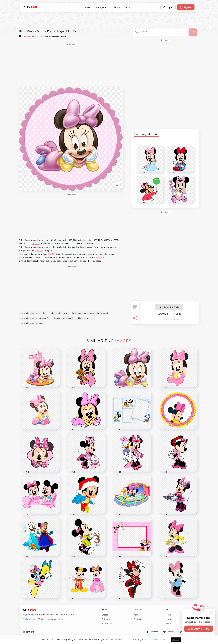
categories (100, 257)
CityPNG (36, 243)
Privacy (169, 619)
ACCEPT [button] (176, 640)
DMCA (168, 623)
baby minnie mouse (59, 313)
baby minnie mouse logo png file (35, 318)
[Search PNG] (161, 32)
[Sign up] (186, 7)
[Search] (193, 32)
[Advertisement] (71, 66)
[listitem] (153, 632)
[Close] (211, 612)
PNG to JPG (107, 623)
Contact (130, 7)
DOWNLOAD (169, 307)
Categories (102, 7)
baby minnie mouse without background (90, 313)
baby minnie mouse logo (32, 323)
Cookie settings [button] (159, 640)
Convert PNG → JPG (198, 629)
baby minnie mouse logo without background (74, 318)
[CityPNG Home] (30, 7)
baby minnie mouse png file (33, 313)
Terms (168, 615)
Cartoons (39, 250)
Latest (87, 7)
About (117, 7)
